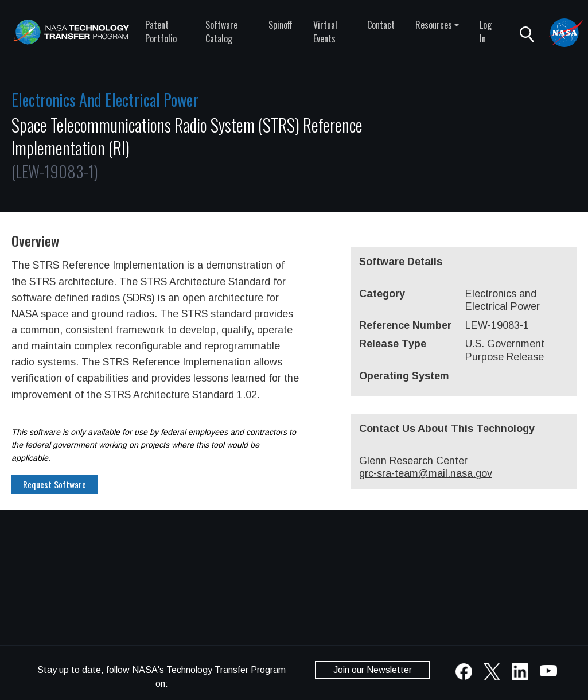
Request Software (54, 484)
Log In (486, 32)
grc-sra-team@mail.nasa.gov (426, 473)
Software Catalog (221, 32)
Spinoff (281, 25)
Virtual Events (325, 32)
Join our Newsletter (373, 670)
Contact (381, 25)
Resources (434, 25)
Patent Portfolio (161, 32)
